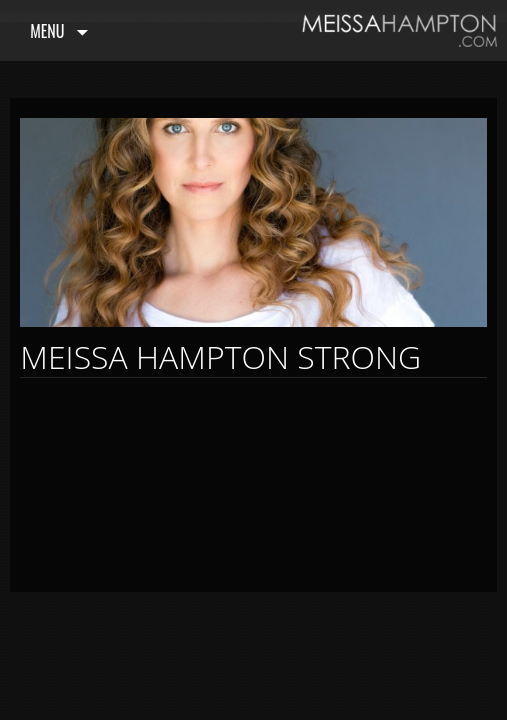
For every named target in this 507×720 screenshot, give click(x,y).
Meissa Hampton (399, 30)
